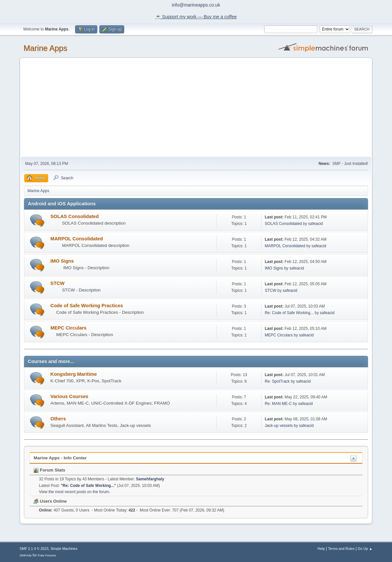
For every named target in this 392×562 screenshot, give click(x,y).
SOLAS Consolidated (75, 216)
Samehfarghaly (150, 479)
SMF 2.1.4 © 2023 (34, 549)
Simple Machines (64, 549)
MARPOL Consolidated (77, 239)
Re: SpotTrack (277, 381)
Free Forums (47, 555)
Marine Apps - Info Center (60, 458)
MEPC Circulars (69, 328)
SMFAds (26, 555)
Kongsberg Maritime (74, 374)
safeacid (315, 224)
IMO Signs (62, 261)
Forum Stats (49, 470)
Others (58, 419)
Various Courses (69, 396)
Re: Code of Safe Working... (289, 313)
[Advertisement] (196, 108)
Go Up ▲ (365, 549)
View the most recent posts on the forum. (75, 492)
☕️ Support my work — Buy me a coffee (196, 17)
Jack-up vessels (279, 426)
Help (321, 549)
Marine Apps (45, 48)
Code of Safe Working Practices (87, 306)
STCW (58, 283)
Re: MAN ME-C (278, 404)
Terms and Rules (341, 549)
